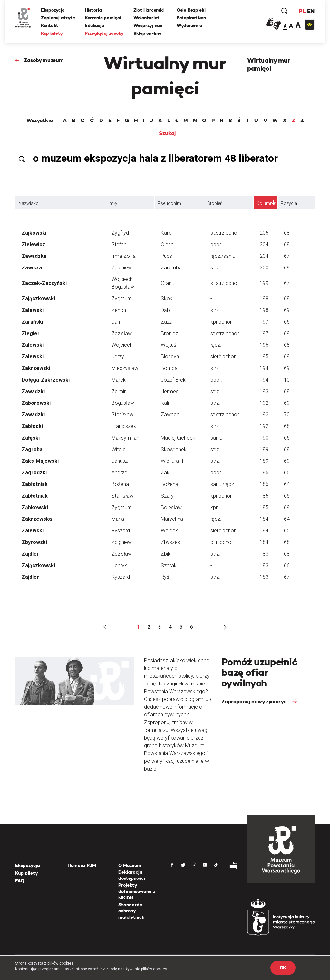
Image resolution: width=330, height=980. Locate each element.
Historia (93, 10)
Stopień (215, 203)
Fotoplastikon (191, 18)
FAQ (20, 881)
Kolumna (266, 203)
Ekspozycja (53, 10)
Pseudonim (169, 203)
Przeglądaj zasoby (104, 33)
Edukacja (95, 25)
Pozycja (289, 203)
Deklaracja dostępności (132, 875)
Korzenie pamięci (103, 18)
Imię (112, 203)
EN (311, 11)
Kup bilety (52, 33)
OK (283, 968)
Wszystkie (40, 121)
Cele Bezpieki (191, 10)
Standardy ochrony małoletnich (131, 911)
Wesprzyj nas (148, 25)
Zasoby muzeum (44, 60)
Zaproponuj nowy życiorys (254, 701)
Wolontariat (146, 18)
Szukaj (167, 133)
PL (302, 11)
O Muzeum (130, 865)
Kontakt (50, 25)
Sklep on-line (147, 33)
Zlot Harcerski (149, 10)
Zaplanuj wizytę (58, 18)
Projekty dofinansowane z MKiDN (137, 891)
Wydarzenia (189, 25)
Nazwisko (29, 203)
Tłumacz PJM (81, 865)
